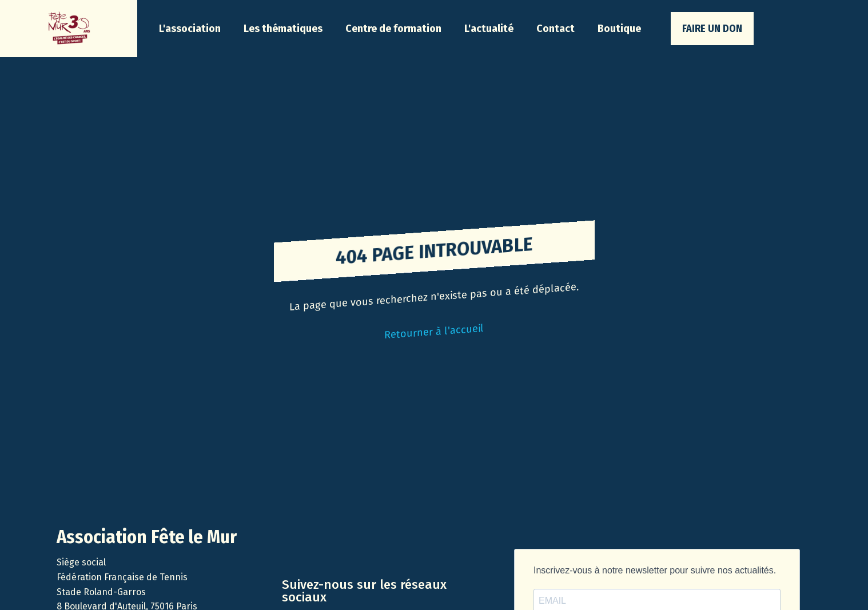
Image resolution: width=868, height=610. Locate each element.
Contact (556, 29)
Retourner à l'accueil (434, 332)
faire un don (712, 29)
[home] (69, 29)
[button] (190, 29)
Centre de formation (393, 29)
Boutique (619, 29)
